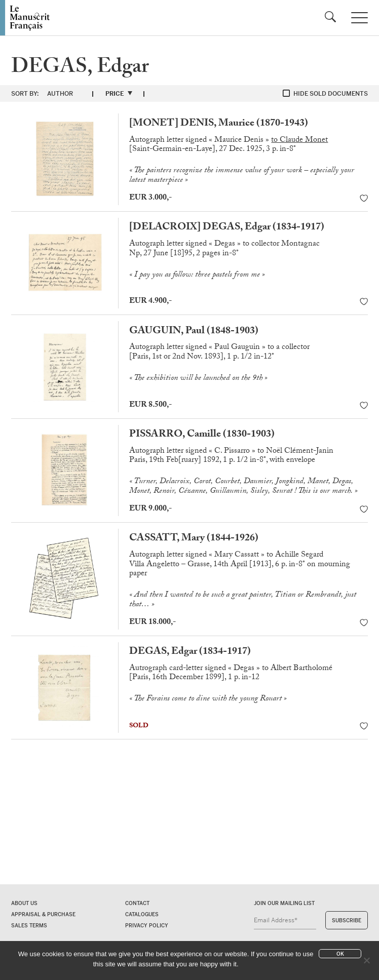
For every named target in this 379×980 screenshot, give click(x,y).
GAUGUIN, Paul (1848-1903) (194, 332)
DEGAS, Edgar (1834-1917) (190, 652)
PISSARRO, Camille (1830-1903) (202, 435)
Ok (340, 954)
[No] (366, 960)
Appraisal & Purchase (43, 914)
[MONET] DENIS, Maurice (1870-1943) (219, 124)
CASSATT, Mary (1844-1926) (194, 539)
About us (24, 903)
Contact (137, 903)
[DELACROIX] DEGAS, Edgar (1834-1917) (227, 228)
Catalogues (142, 914)
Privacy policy (147, 926)
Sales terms (29, 926)
